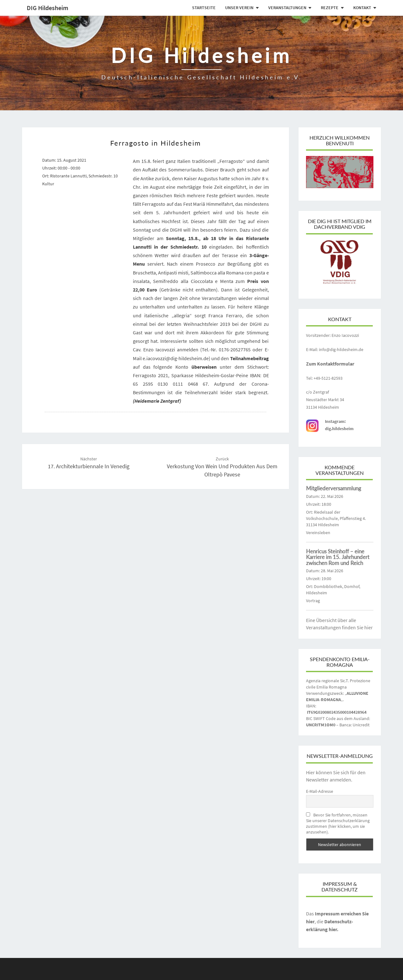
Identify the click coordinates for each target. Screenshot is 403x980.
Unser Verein (239, 8)
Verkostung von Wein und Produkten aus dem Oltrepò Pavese (222, 467)
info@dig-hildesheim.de (341, 349)
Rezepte (330, 8)
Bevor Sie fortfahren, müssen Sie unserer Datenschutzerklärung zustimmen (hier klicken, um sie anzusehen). (338, 823)
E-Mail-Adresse (320, 791)
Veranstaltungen (287, 8)
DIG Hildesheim (48, 8)
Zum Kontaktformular (330, 364)
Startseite (204, 8)
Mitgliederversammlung (334, 488)
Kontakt (362, 8)
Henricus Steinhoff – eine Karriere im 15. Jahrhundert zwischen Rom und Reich (338, 557)
